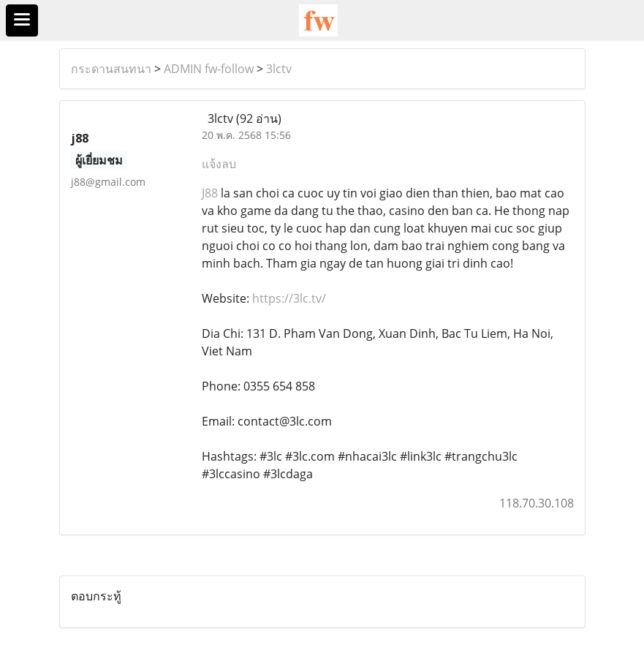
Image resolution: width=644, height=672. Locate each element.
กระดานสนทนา (111, 69)
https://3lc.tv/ (289, 298)
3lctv (279, 69)
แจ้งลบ (219, 164)
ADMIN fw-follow (209, 69)
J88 (210, 193)
